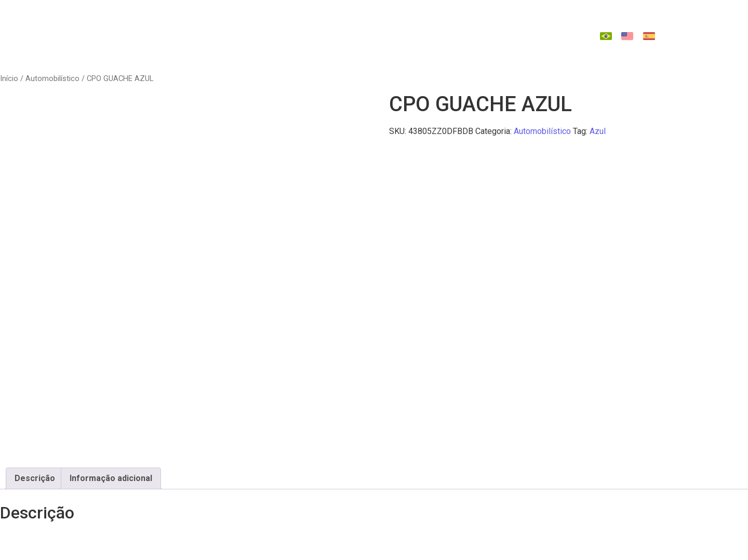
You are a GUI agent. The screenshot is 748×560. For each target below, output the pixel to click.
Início (9, 78)
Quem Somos (230, 26)
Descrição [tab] (35, 478)
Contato (377, 46)
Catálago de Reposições (476, 26)
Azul (598, 131)
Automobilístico (52, 78)
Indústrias (303, 26)
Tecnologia (373, 26)
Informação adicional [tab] (111, 478)
